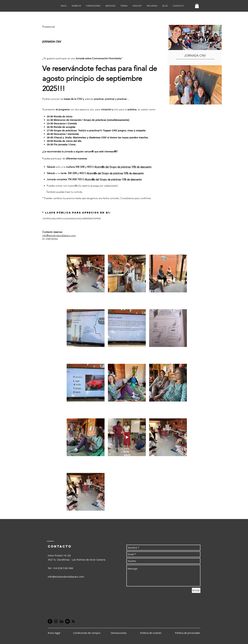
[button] (197, 6)
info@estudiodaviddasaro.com (59, 235)
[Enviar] (196, 590)
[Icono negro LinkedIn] (62, 621)
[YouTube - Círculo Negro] (67, 621)
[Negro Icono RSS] (73, 621)
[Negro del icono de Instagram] (56, 621)
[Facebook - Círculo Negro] (50, 621)
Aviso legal (54, 633)
